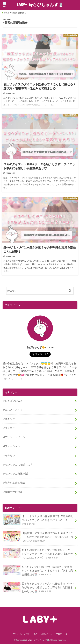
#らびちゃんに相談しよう (18, 465)
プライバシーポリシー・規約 (25, 634)
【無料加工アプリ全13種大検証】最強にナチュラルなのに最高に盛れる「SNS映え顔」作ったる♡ (38, 537)
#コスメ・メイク (13, 410)
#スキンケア (10, 419)
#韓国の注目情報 (13, 492)
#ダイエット (10, 428)
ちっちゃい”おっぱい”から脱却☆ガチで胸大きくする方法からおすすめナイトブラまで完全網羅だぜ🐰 (38, 571)
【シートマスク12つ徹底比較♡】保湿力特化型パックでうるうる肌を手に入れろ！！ (38, 520)
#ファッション (12, 446)
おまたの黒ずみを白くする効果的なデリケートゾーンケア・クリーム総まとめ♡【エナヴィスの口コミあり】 (38, 554)
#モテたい (9, 455)
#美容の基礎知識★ (14, 483)
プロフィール (62, 634)
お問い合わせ (47, 634)
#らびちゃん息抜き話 (16, 474)
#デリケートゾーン (14, 437)
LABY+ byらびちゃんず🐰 (40, 5)
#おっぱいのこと (13, 401)
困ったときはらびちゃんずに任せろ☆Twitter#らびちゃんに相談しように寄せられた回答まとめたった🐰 (39, 587)
